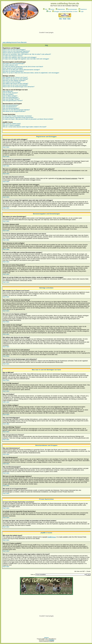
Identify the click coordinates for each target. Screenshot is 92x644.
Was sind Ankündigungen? (11, 97)
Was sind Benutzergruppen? (11, 108)
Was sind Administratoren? (11, 105)
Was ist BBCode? (8, 91)
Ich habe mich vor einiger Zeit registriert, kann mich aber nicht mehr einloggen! (26, 59)
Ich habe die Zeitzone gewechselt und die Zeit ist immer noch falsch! (23, 67)
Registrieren (83, 9)
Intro (61, 19)
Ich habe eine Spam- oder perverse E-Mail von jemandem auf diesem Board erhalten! (28, 119)
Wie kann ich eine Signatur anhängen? (14, 80)
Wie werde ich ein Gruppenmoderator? (14, 111)
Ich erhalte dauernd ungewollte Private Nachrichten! (18, 118)
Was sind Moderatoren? (10, 107)
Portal (65, 19)
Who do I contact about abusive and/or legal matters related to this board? (25, 127)
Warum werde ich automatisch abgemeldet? (16, 53)
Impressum (46, 638)
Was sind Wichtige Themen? (11, 99)
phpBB (43, 639)
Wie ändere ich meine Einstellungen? (14, 64)
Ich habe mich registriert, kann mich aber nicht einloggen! (20, 57)
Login (81, 11)
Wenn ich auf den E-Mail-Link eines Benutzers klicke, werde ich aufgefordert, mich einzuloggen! (31, 73)
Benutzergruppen (72, 9)
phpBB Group (52, 537)
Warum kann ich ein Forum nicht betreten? (15, 85)
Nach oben (6, 147)
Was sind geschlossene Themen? (13, 101)
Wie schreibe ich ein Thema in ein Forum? (15, 77)
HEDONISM (52, 640)
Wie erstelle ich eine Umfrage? (12, 82)
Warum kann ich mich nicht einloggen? (14, 50)
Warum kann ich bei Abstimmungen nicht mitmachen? (19, 87)
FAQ (45, 9)
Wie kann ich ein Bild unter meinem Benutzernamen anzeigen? (21, 70)
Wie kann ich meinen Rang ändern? (13, 71)
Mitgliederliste (60, 9)
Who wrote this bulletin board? (12, 124)
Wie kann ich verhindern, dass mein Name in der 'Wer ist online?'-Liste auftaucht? (27, 54)
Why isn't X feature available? (12, 125)
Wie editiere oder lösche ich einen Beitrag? (15, 79)
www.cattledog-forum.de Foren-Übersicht (15, 42)
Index (69, 19)
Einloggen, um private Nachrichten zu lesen (65, 11)
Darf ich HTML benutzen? (10, 93)
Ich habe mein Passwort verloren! (13, 56)
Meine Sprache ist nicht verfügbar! (13, 68)
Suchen (52, 9)
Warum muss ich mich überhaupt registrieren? (16, 51)
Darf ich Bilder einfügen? (10, 96)
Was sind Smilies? (8, 94)
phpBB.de (52, 641)
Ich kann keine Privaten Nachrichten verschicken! (17, 116)
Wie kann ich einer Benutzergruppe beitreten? (16, 110)
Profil (49, 11)
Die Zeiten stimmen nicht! (10, 65)
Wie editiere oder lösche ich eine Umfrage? (15, 84)
